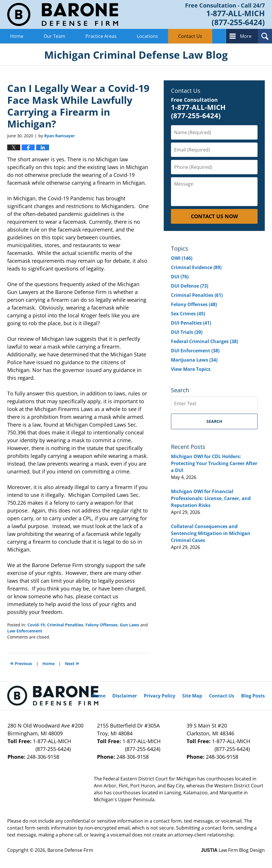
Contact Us (190, 36)
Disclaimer (125, 696)
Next (72, 663)
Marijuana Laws (194, 360)
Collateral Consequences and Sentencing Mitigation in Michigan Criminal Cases (211, 533)
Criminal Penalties (65, 625)
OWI (182, 258)
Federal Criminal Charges (204, 341)
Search (214, 421)
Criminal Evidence (196, 267)
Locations (147, 36)
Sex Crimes (188, 314)
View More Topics (191, 369)
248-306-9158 (43, 757)
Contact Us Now (214, 216)
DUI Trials (187, 332)
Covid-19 (36, 625)
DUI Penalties (191, 323)
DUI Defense (190, 286)
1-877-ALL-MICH (46, 745)
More (246, 36)
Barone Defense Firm (70, 850)
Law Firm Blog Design (233, 850)
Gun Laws (130, 625)
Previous (21, 663)
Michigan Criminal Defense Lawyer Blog (63, 14)
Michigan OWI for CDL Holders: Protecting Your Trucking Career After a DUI (214, 463)
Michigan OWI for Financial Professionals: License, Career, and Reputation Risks (211, 498)
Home (17, 36)
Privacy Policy (160, 696)
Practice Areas (101, 36)
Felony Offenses (101, 625)
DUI (180, 277)
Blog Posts (253, 696)
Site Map (192, 696)
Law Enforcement (25, 631)
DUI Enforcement (195, 351)
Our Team (54, 36)
